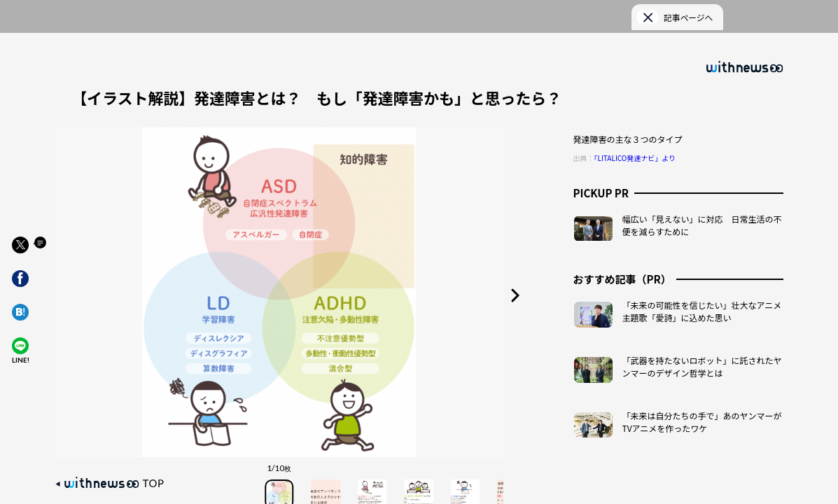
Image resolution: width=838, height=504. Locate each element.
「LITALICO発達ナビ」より (635, 145)
